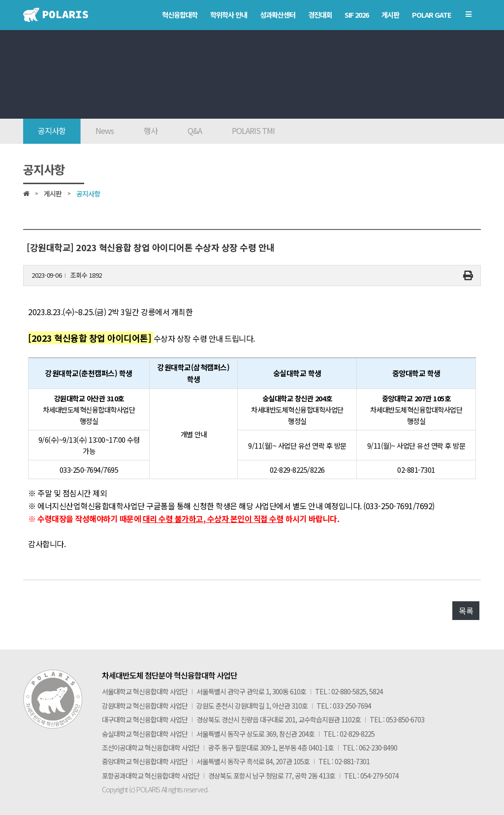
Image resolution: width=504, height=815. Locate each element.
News (105, 130)
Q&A (195, 130)
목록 (466, 611)
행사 (151, 130)
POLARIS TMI (253, 130)
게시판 (53, 194)
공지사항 (52, 130)
